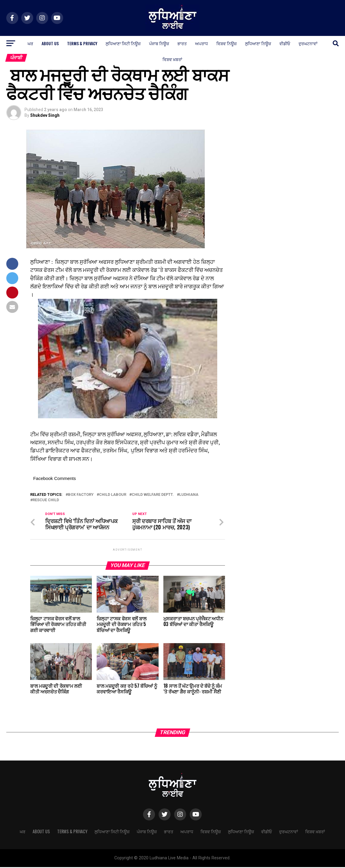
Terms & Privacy (82, 43)
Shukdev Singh (45, 115)
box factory (81, 495)
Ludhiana (189, 495)
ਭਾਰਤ (182, 43)
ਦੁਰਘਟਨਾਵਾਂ (308, 43)
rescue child (46, 500)
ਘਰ (30, 43)
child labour (113, 495)
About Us (50, 43)
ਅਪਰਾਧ (202, 43)
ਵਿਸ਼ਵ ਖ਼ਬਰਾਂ (172, 59)
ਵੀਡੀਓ (285, 43)
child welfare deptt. (153, 495)
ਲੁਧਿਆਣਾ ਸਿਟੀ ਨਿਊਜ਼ (123, 43)
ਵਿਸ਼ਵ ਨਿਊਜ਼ (227, 43)
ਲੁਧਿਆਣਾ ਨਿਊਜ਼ (258, 43)
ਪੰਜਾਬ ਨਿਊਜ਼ (159, 43)
